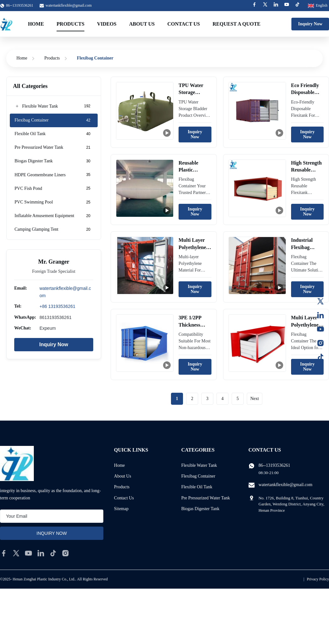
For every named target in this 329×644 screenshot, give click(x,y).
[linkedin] (41, 553)
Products (70, 24)
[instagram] (65, 553)
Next (255, 399)
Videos (107, 24)
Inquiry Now (310, 24)
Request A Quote (237, 24)
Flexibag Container (198, 476)
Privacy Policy (318, 579)
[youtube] (28, 553)
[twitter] (16, 553)
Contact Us (184, 24)
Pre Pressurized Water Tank (205, 498)
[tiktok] (53, 553)
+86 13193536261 (57, 306)
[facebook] (4, 553)
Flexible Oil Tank (197, 487)
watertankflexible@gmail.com (69, 5)
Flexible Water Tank (199, 465)
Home (36, 24)
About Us (142, 24)
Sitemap (121, 509)
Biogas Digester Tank (200, 509)
